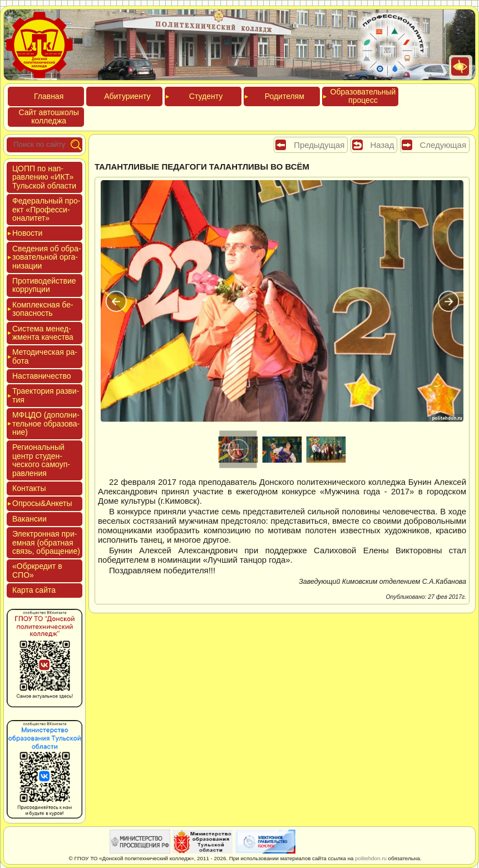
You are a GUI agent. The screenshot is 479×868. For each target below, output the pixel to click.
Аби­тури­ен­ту (127, 96)
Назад (382, 145)
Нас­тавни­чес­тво (42, 376)
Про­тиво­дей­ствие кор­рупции (44, 285)
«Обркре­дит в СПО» (37, 570)
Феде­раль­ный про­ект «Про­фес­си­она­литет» (46, 209)
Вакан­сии (29, 519)
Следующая (443, 145)
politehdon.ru (371, 858)
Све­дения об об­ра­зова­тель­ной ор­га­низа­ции (47, 257)
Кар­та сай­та (34, 590)
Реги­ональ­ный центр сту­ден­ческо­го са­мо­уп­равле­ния (41, 460)
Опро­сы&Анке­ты (42, 503)
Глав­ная (49, 96)
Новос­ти (27, 233)
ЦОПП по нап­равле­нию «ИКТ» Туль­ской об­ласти (44, 177)
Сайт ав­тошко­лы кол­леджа (48, 116)
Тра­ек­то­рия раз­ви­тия (46, 395)
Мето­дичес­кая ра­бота (45, 356)
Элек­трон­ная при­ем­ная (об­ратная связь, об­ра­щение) (46, 542)
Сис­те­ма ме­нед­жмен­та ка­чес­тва (43, 333)
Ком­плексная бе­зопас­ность (43, 309)
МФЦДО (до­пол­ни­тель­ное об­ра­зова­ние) (46, 423)
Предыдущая (319, 145)
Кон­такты (29, 488)
